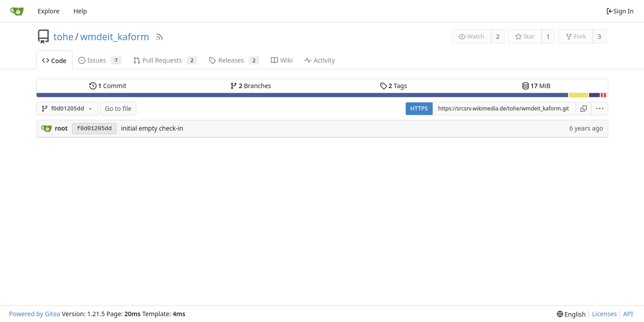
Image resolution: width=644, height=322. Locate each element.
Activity (320, 60)
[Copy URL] (584, 109)
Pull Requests (165, 60)
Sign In (620, 11)
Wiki (282, 60)
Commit (108, 86)
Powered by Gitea (35, 314)
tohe (64, 37)
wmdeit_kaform (114, 37)
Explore (48, 11)
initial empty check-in (152, 128)
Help (80, 11)
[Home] (17, 11)
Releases (234, 60)
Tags (394, 86)
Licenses (605, 314)
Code (54, 61)
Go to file (118, 108)
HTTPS (419, 108)
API (628, 314)
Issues (100, 60)
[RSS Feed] (160, 37)
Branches (251, 86)
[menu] (600, 109)
